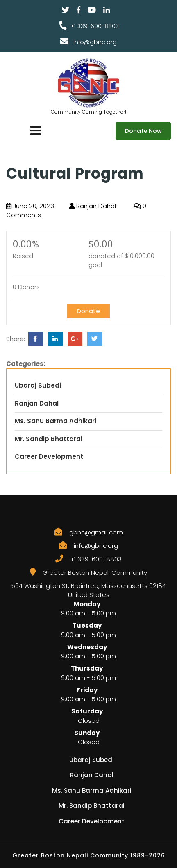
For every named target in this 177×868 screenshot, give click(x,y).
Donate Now (143, 131)
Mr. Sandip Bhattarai (49, 439)
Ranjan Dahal (93, 206)
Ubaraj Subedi (38, 385)
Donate (88, 311)
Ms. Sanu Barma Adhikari (56, 421)
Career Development (49, 456)
